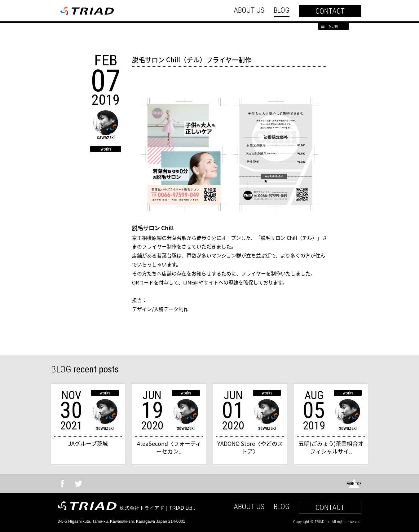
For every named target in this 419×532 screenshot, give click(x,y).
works (106, 149)
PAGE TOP (354, 484)
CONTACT (330, 11)
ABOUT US (249, 10)
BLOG (282, 10)
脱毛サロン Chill (153, 228)
